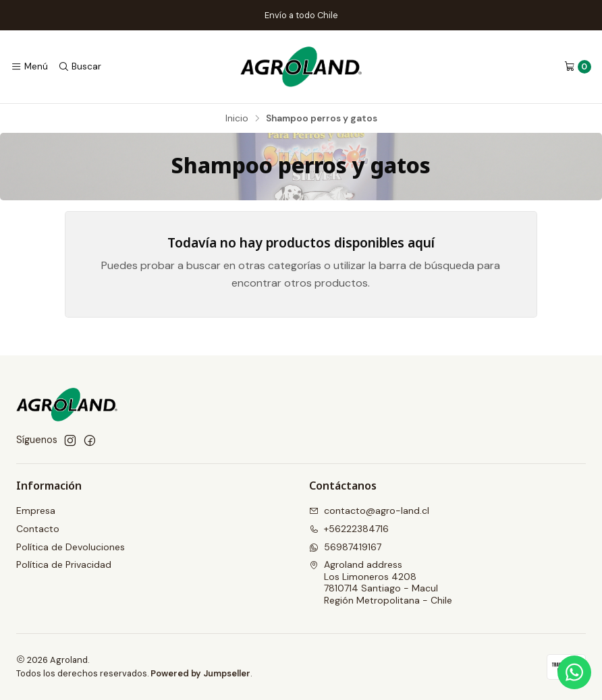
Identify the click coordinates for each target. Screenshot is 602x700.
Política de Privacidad (64, 564)
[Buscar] (79, 67)
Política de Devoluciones (71, 547)
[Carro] (578, 67)
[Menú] (29, 67)
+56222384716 (349, 529)
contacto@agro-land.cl (369, 511)
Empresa (36, 511)
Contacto (38, 529)
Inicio (237, 119)
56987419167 (345, 547)
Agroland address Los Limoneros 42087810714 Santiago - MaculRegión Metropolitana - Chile (381, 582)
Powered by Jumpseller (200, 673)
